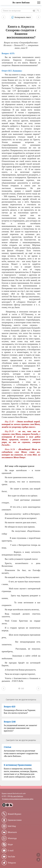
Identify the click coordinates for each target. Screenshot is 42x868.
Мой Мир (12, 826)
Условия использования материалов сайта (18, 799)
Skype (10, 844)
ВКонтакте (12, 832)
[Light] (4, 805)
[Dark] (11, 805)
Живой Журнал (14, 814)
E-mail (11, 851)
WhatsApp (12, 838)
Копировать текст (23, 17)
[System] (8, 805)
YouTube (11, 857)
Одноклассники (15, 820)
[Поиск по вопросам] (21, 11)
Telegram (12, 863)
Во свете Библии (21, 3)
